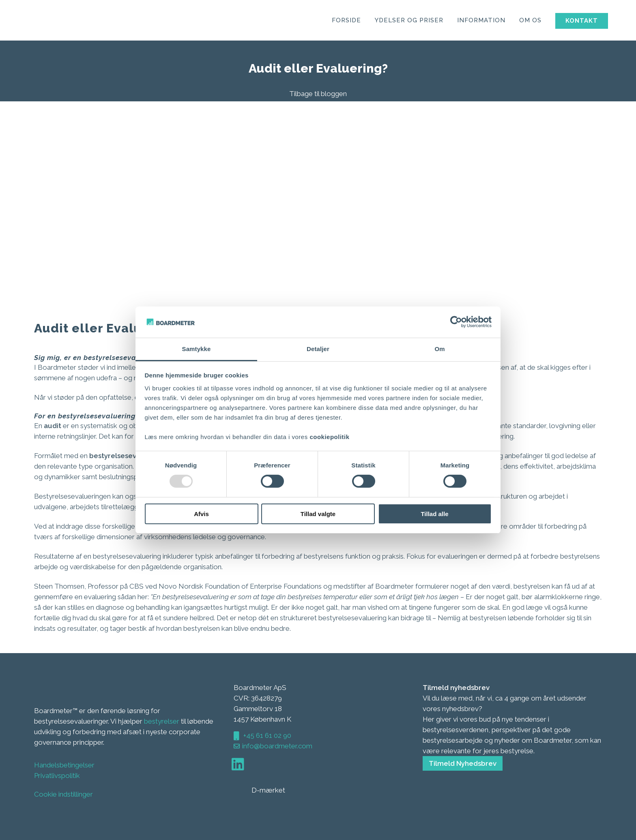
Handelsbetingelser (64, 765)
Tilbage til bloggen (318, 94)
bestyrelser (162, 721)
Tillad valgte (318, 514)
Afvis (201, 514)
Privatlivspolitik (57, 776)
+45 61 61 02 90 (266, 735)
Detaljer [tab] (318, 349)
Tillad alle (434, 514)
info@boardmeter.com (277, 746)
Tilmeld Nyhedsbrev (463, 763)
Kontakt (570, 21)
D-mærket (260, 790)
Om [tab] (439, 349)
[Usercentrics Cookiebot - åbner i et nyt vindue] (456, 322)
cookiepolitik (329, 437)
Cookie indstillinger (63, 794)
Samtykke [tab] (197, 349)
